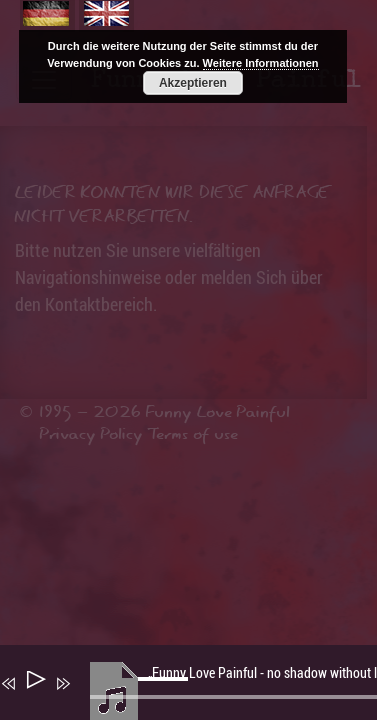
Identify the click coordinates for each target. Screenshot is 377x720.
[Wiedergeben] (34, 683)
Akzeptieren (193, 83)
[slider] (166, 695)
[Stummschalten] (92, 697)
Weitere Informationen (261, 63)
